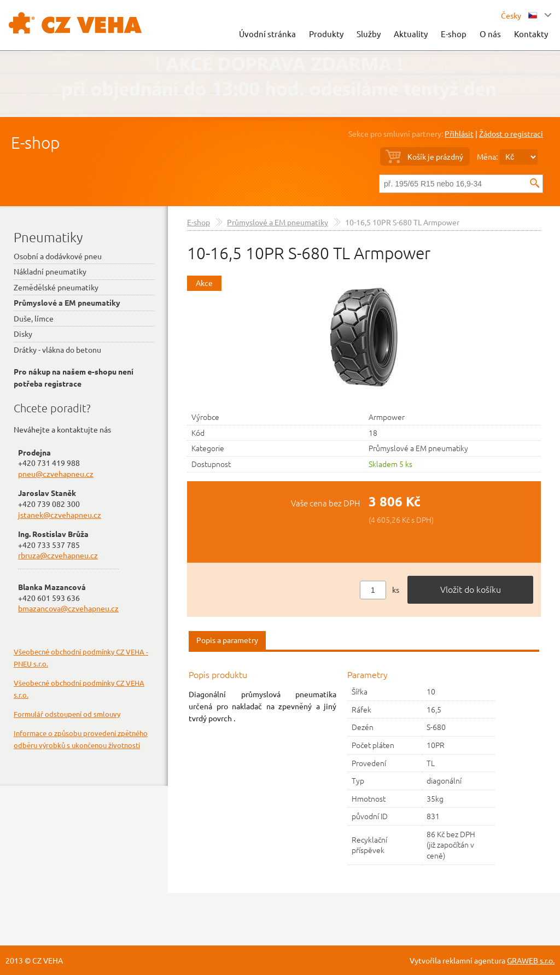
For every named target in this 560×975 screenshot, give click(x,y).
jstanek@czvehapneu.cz (60, 515)
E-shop (454, 34)
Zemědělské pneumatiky (56, 287)
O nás (490, 34)
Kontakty (531, 34)
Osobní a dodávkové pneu (58, 256)
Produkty (326, 34)
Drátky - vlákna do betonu (57, 349)
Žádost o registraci (511, 133)
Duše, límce (34, 318)
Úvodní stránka (267, 34)
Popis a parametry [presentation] (227, 640)
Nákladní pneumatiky (50, 271)
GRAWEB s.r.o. (531, 960)
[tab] (227, 641)
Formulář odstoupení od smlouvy (67, 714)
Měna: (487, 156)
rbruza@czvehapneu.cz (58, 555)
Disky (23, 334)
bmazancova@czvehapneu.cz (68, 608)
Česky (519, 15)
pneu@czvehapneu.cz (56, 474)
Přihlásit (459, 133)
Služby (369, 34)
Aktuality (411, 34)
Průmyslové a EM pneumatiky (278, 222)
